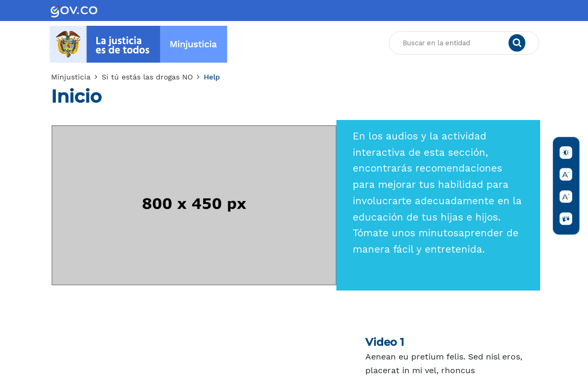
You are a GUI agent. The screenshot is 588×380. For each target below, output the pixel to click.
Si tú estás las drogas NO (147, 77)
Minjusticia (71, 77)
